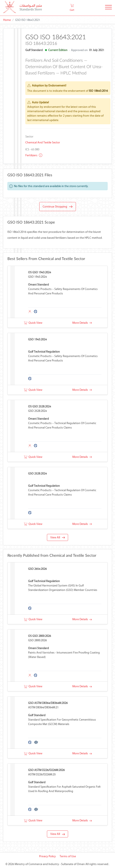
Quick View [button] (33, 323)
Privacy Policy (47, 856)
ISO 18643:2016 (98, 91)
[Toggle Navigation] (108, 8)
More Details (82, 323)
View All (58, 537)
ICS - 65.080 (32, 149)
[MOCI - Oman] (23, 8)
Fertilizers (34, 155)
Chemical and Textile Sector (43, 142)
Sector (29, 137)
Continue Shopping (58, 207)
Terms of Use (68, 856)
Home (7, 20)
